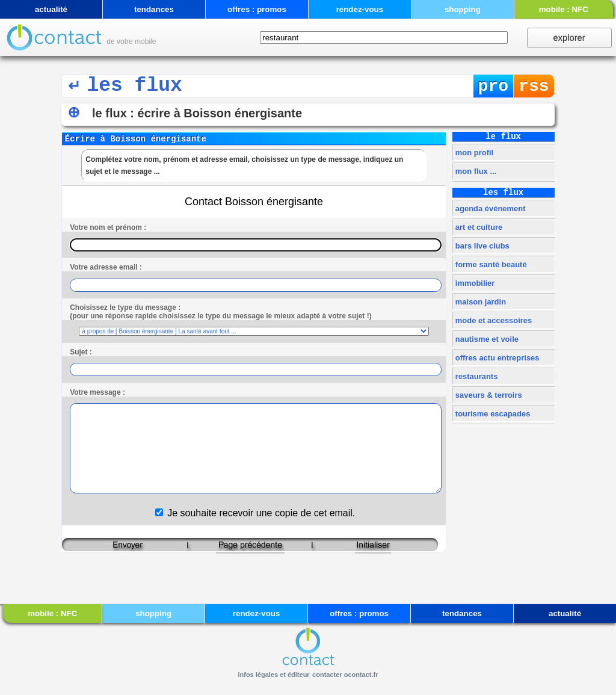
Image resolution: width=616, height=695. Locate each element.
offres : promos (257, 9)
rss (534, 86)
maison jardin (479, 302)
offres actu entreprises (496, 358)
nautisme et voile (486, 339)
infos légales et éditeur (273, 675)
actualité (51, 9)
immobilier (474, 283)
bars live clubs (481, 246)
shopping (463, 9)
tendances (154, 9)
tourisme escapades (491, 414)
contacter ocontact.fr (345, 675)
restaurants (475, 376)
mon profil (473, 153)
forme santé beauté (490, 264)
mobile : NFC (564, 9)
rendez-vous (360, 9)
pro (494, 86)
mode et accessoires (492, 320)
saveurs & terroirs (487, 395)
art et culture (478, 227)
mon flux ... (475, 171)
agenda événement (489, 209)
